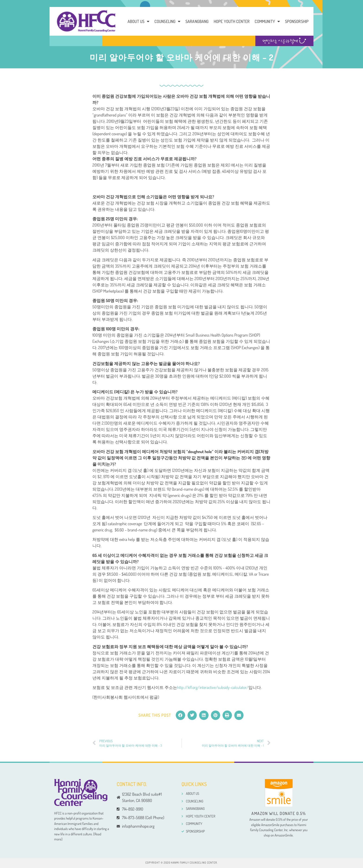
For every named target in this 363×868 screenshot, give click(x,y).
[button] (180, 715)
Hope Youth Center (232, 21)
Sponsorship (297, 21)
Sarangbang (197, 21)
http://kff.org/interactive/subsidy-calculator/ (213, 687)
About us (138, 21)
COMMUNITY (267, 21)
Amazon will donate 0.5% (279, 813)
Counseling (167, 21)
